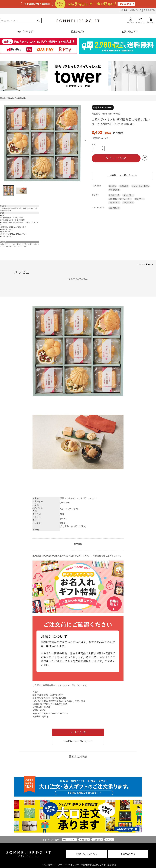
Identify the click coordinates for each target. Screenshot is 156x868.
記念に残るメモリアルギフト (120, 199)
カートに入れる (118, 158)
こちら (83, 685)
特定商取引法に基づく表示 (93, 865)
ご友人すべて (128, 203)
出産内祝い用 (114, 208)
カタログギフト (69, 840)
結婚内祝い (97, 840)
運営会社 (112, 865)
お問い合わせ (136, 10)
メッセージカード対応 (140, 186)
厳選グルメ (139, 199)
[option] (42, 144)
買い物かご (151, 20)
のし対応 (112, 186)
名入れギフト (128, 195)
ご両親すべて (114, 195)
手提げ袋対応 (114, 190)
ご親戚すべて (114, 203)
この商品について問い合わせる (122, 175)
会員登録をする (128, 854)
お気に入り (140, 20)
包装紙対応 (124, 186)
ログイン (131, 20)
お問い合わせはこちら (86, 854)
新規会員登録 (149, 10)
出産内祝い (84, 840)
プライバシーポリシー (68, 865)
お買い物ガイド (49, 865)
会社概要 (124, 10)
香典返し (109, 840)
